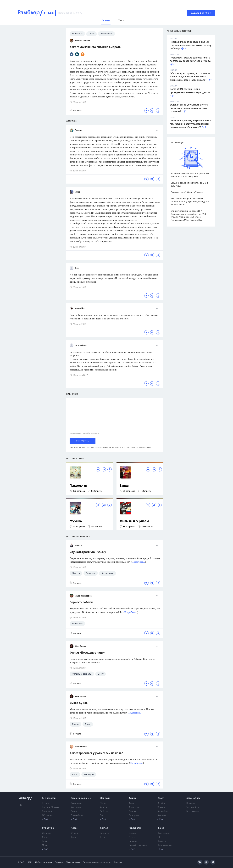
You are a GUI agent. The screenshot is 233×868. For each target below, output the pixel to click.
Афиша (133, 798)
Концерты (134, 807)
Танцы (125, 486)
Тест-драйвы (193, 807)
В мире (46, 803)
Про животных (165, 845)
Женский (105, 798)
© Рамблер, (23, 862)
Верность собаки (81, 602)
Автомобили (193, 798)
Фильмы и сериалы (134, 521)
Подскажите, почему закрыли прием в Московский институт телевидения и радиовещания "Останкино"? (190, 124)
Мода (103, 803)
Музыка (76, 521)
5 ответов (76, 110)
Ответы (75, 833)
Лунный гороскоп (138, 845)
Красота (104, 807)
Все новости (49, 798)
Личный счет (77, 815)
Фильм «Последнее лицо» (87, 653)
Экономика (77, 803)
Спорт (161, 798)
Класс (74, 828)
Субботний (48, 828)
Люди (45, 837)
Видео (161, 828)
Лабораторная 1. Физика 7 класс (187, 192)
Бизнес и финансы (81, 798)
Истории (47, 833)
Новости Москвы (50, 807)
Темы (73, 837)
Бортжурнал (193, 811)
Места (45, 845)
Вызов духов (79, 703)
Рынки (74, 811)
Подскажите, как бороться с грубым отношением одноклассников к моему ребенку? (191, 45)
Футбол (161, 803)
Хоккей (161, 807)
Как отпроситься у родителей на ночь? (96, 753)
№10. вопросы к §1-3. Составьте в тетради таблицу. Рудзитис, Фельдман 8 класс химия (190, 202)
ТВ (159, 837)
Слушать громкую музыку (88, 552)
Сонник (132, 833)
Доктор (104, 828)
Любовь (104, 811)
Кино (131, 803)
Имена (132, 837)
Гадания (133, 841)
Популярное (164, 833)
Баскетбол (163, 811)
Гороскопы (135, 828)
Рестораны (134, 815)
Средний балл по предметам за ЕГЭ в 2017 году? (189, 184)
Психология (79, 486)
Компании (76, 807)
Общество (47, 815)
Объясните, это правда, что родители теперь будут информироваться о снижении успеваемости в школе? (190, 77)
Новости (191, 803)
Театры (132, 811)
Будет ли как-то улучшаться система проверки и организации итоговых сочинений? (189, 108)
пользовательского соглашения (137, 447)
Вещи (45, 841)
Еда (102, 815)
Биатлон (162, 815)
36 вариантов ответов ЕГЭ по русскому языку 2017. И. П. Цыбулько (190, 175)
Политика (47, 811)
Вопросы (104, 833)
